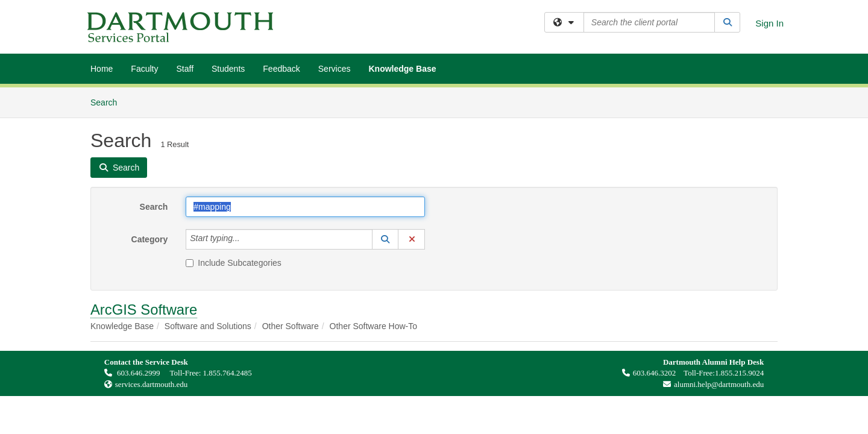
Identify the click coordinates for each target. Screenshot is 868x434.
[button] (385, 239)
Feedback (281, 69)
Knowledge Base (402, 69)
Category (150, 239)
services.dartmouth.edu (152, 384)
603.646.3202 (649, 373)
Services (335, 69)
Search (108, 102)
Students (228, 69)
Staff (185, 69)
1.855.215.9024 (739, 373)
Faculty (144, 69)
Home (102, 69)
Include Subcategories (234, 263)
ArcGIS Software (144, 310)
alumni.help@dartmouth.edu (710, 384)
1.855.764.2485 (228, 373)
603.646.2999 (133, 373)
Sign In (769, 23)
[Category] (247, 239)
